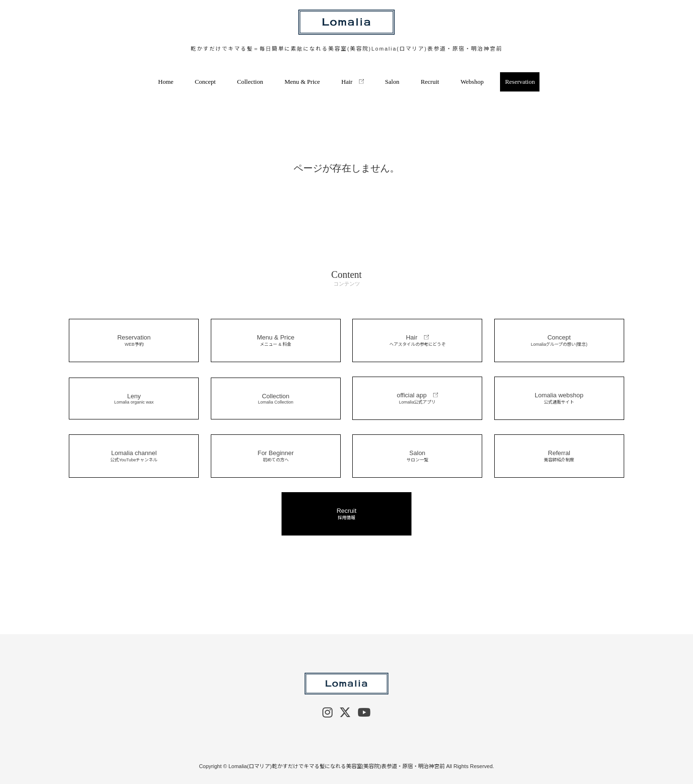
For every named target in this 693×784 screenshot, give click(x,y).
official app (417, 398)
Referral (559, 456)
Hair (352, 82)
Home (166, 82)
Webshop (472, 82)
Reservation (520, 82)
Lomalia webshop (559, 398)
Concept (205, 82)
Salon (392, 82)
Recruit (430, 82)
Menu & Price (302, 82)
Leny (134, 399)
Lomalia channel (134, 456)
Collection (250, 82)
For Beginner (276, 456)
